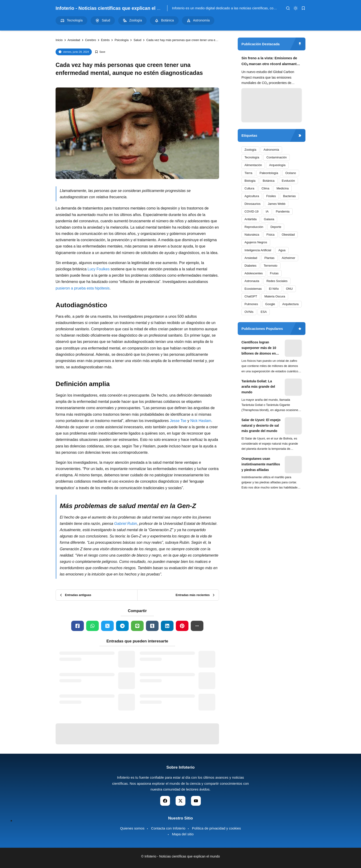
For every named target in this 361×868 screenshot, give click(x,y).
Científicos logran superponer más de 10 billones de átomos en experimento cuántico (259, 348)
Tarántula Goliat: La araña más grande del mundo (258, 387)
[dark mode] (296, 8)
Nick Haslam (201, 421)
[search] (288, 8)
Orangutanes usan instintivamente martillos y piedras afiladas (261, 464)
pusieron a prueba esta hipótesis (83, 288)
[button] (197, 626)
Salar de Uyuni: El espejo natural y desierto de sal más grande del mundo (261, 425)
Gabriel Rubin (126, 524)
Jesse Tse (178, 421)
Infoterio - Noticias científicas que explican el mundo (114, 8)
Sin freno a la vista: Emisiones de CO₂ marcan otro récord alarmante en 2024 (270, 61)
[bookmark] (303, 8)
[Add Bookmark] (100, 52)
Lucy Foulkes (99, 269)
